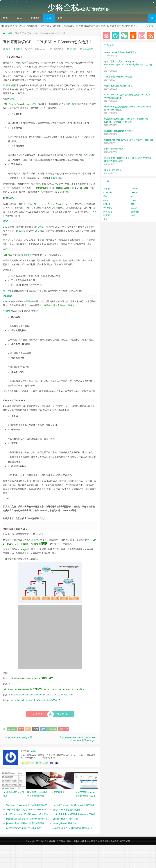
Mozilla (25, 544)
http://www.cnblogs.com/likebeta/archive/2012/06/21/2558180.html (42, 695)
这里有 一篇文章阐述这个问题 (58, 305)
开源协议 (40, 227)
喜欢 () (38, 714)
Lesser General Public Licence (55, 204)
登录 (151, 26)
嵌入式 (134, 208)
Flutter (106, 196)
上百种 (34, 540)
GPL (12, 99)
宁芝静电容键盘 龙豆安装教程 (118, 86)
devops (134, 192)
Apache (8, 296)
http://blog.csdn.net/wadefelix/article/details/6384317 (35, 700)
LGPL (11, 198)
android (134, 189)
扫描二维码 (88, 49)
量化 (106, 219)
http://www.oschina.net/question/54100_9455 (32, 678)
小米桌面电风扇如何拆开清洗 (118, 77)
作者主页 (27, 763)
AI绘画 (107, 189)
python (107, 204)
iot (132, 196)
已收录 (73, 49)
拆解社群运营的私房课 (115, 149)
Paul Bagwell (22, 549)
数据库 (107, 215)
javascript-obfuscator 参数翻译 (119, 131)
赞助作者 (42, 763)
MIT (5, 250)
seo (133, 204)
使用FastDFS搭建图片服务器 (67, 810)
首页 (5, 18)
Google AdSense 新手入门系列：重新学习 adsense (129, 140)
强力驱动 (105, 841)
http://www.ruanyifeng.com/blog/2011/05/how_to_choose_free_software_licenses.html (44, 689)
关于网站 (61, 841)
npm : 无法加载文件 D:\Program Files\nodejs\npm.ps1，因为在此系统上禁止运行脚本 (128, 65)
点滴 (49, 18)
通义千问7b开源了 (113, 170)
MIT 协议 (8, 255)
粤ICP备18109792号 (120, 841)
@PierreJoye (42, 188)
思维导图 (35, 18)
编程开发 (63, 729)
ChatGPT (108, 192)
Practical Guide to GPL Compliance (71, 188)
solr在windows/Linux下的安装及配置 (23, 828)
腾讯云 (94, 841)
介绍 (60, 18)
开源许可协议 (12, 85)
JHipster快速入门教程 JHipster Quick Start (26, 810)
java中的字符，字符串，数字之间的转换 (25, 823)
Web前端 (108, 208)
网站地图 (71, 841)
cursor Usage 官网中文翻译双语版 (120, 52)
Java (106, 200)
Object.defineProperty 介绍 (19, 737)
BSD (6, 221)
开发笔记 (19, 18)
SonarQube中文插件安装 (65, 823)
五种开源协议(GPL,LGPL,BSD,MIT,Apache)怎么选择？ (48, 42)
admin (19, 49)
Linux (133, 200)
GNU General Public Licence (17, 104)
